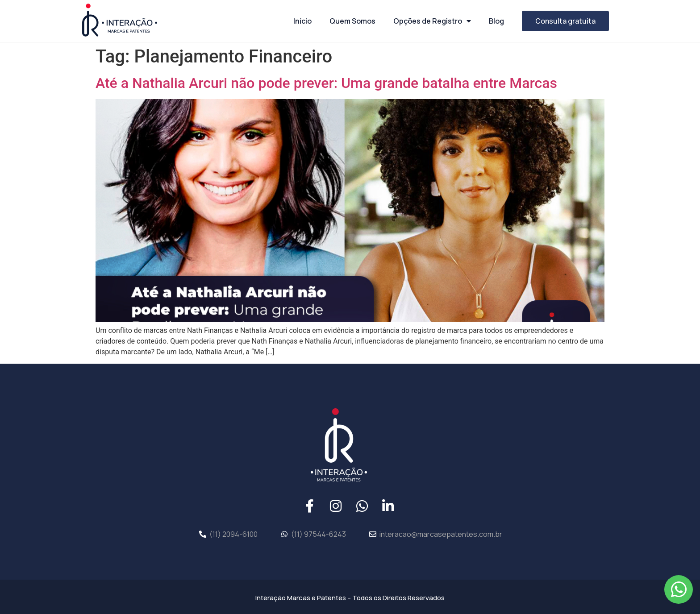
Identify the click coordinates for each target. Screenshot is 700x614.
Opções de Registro (432, 21)
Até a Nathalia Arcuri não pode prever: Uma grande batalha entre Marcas (326, 83)
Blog (496, 21)
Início (302, 21)
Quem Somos (352, 21)
